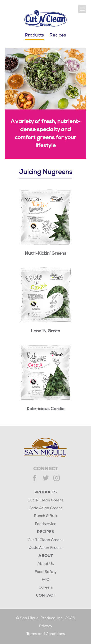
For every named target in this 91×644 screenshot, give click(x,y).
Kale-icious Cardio (46, 409)
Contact (46, 596)
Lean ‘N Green (45, 331)
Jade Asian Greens (46, 508)
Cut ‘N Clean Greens (45, 501)
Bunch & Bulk (45, 516)
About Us (45, 564)
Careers (46, 588)
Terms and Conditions (46, 634)
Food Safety (46, 572)
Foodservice (46, 524)
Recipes (58, 36)
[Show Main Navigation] (82, 9)
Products (45, 493)
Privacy (46, 626)
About (46, 556)
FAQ (45, 580)
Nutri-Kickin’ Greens (45, 254)
